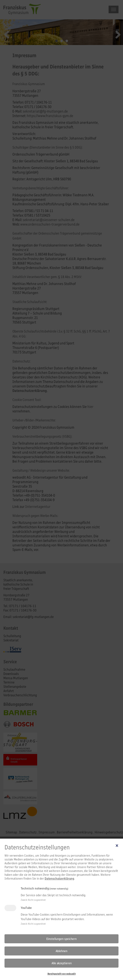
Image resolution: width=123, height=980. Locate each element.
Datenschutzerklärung (59, 879)
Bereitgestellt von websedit (62, 974)
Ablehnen (61, 951)
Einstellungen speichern (61, 939)
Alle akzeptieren (62, 963)
